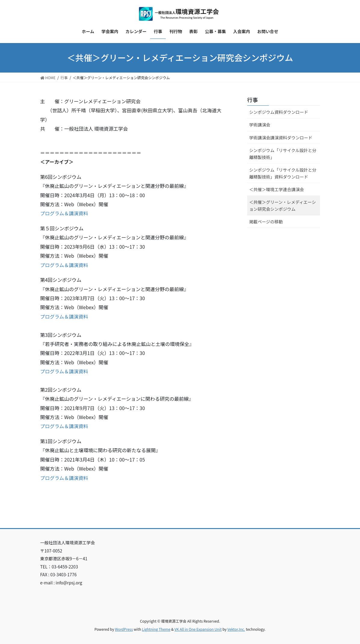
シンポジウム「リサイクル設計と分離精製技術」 (283, 154)
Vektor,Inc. (236, 629)
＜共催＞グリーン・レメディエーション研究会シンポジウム (283, 205)
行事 (253, 100)
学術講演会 (260, 125)
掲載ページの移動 (266, 222)
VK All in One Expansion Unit (198, 629)
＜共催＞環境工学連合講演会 (277, 189)
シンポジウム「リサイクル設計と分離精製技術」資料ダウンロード (283, 173)
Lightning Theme (156, 629)
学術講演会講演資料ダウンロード (281, 138)
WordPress (124, 629)
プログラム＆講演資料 (64, 213)
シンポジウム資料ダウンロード (279, 112)
